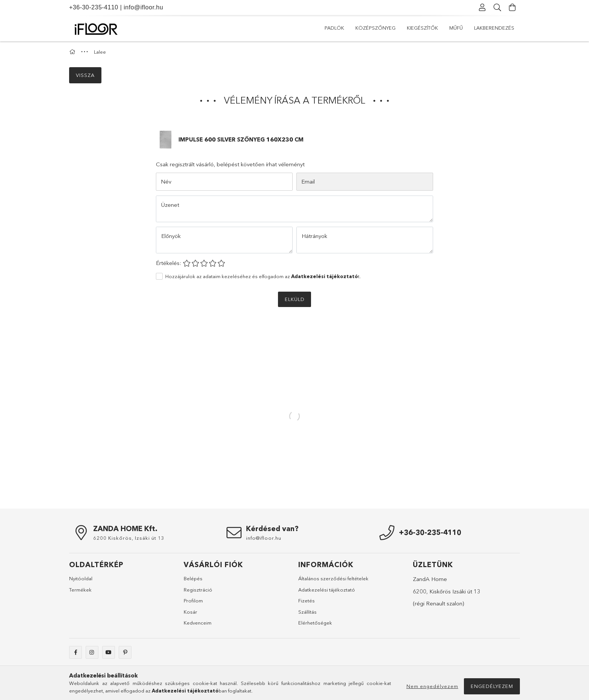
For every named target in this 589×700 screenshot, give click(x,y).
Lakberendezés (494, 28)
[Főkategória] (73, 52)
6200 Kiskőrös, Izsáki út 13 (129, 538)
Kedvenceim (198, 623)
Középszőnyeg (375, 28)
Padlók (334, 28)
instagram (92, 652)
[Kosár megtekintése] (512, 8)
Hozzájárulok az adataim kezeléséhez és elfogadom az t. (263, 276)
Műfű (456, 28)
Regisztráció (198, 590)
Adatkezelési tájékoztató (327, 590)
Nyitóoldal (81, 578)
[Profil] (482, 8)
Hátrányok (314, 236)
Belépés (193, 578)
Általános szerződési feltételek (333, 578)
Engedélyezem (492, 686)
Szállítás (307, 612)
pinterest (125, 652)
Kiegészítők (422, 28)
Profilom (193, 601)
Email (308, 181)
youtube (109, 652)
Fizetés (307, 601)
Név (166, 181)
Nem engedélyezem (432, 686)
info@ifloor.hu (143, 7)
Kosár (190, 612)
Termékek (80, 590)
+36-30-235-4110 (94, 7)
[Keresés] (497, 8)
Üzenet (170, 205)
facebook (76, 652)
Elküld (295, 299)
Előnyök (171, 236)
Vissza (85, 75)
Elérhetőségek (315, 623)
